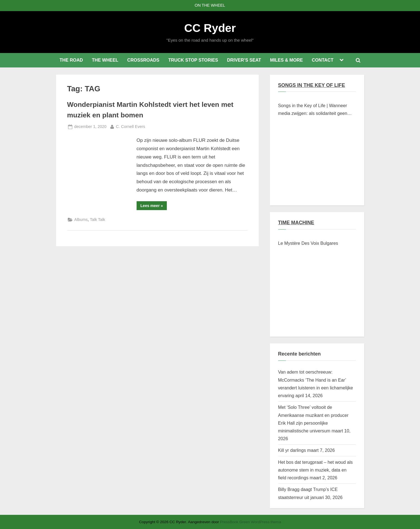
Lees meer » (154, 207)
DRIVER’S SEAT (244, 60)
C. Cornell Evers (131, 126)
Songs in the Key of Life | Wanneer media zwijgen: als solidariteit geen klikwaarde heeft (313, 110)
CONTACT (323, 60)
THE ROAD (71, 60)
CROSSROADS (143, 60)
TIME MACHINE (296, 223)
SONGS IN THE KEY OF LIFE (312, 85)
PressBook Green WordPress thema (251, 522)
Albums (81, 220)
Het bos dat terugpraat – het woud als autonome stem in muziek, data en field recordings (315, 470)
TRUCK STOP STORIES (193, 60)
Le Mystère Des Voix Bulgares (308, 243)
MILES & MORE (286, 60)
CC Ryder (210, 28)
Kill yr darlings (292, 450)
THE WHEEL (105, 60)
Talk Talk (98, 220)
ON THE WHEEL (210, 5)
